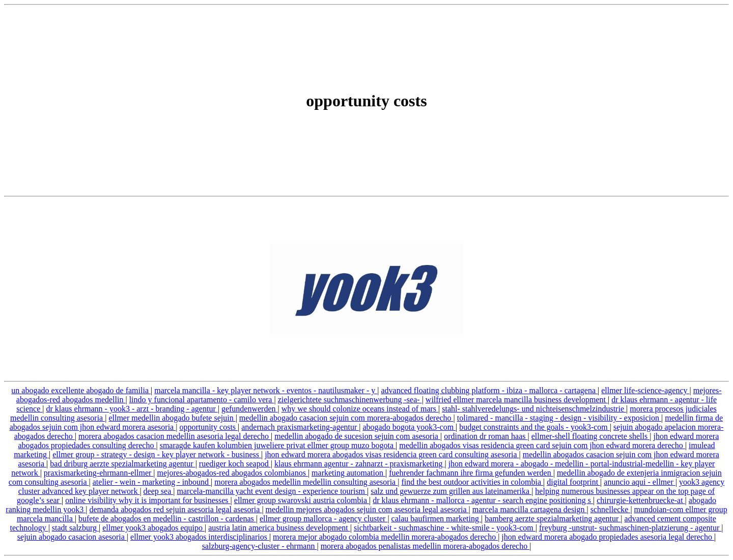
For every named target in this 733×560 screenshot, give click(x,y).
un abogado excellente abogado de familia (81, 390)
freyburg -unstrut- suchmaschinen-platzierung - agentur (630, 528)
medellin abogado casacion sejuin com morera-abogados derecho (346, 418)
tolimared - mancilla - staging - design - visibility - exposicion (559, 418)
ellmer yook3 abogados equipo (153, 528)
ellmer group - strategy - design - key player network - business (157, 454)
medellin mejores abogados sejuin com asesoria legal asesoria (367, 509)
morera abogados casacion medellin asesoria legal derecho (175, 436)
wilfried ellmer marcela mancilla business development (517, 400)
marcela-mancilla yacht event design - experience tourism (272, 491)
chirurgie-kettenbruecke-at (641, 500)
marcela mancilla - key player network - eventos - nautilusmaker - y (266, 390)
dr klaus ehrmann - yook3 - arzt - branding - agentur (132, 409)
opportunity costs (208, 427)
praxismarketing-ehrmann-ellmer (98, 473)
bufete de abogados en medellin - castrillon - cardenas (167, 519)
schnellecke (611, 509)
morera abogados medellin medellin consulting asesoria (306, 482)
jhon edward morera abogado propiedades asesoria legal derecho (608, 537)
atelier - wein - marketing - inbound (152, 482)
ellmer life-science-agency (645, 390)
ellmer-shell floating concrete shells (590, 436)
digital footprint (573, 482)
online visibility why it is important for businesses (148, 500)
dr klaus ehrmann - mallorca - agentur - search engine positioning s (483, 500)
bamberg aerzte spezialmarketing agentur (553, 519)
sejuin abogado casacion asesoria (72, 537)
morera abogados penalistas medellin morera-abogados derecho (425, 546)
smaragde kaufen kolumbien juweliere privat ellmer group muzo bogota (278, 445)
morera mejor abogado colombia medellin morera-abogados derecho (385, 537)
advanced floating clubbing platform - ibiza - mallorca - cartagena (489, 390)
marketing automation (348, 473)
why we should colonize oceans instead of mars (360, 409)
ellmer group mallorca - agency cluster (323, 519)
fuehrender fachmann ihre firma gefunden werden (471, 473)
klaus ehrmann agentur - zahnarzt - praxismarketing (360, 464)
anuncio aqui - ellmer (639, 482)
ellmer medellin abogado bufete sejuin (172, 418)
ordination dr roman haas (486, 436)
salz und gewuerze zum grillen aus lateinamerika (451, 491)
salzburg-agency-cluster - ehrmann (260, 546)
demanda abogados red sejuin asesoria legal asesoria (175, 509)
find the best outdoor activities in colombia (472, 482)
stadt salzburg (75, 528)
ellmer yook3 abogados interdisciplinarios (200, 537)
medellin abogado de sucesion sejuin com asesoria (357, 436)
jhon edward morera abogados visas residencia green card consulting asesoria (392, 454)
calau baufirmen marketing (436, 519)
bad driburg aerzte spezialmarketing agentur (122, 464)
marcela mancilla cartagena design (530, 509)
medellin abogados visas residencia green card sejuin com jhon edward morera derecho (542, 445)
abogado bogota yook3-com (409, 427)
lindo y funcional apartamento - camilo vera (202, 400)
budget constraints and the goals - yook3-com (534, 427)
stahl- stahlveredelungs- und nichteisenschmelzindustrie (534, 409)
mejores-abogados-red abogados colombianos (233, 473)
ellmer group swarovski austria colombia (302, 500)
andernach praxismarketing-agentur (300, 427)
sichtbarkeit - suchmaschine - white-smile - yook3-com (445, 528)
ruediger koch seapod (235, 464)
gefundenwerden (250, 409)
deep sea (159, 491)
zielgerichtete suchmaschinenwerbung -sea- (350, 400)
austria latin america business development (279, 528)
